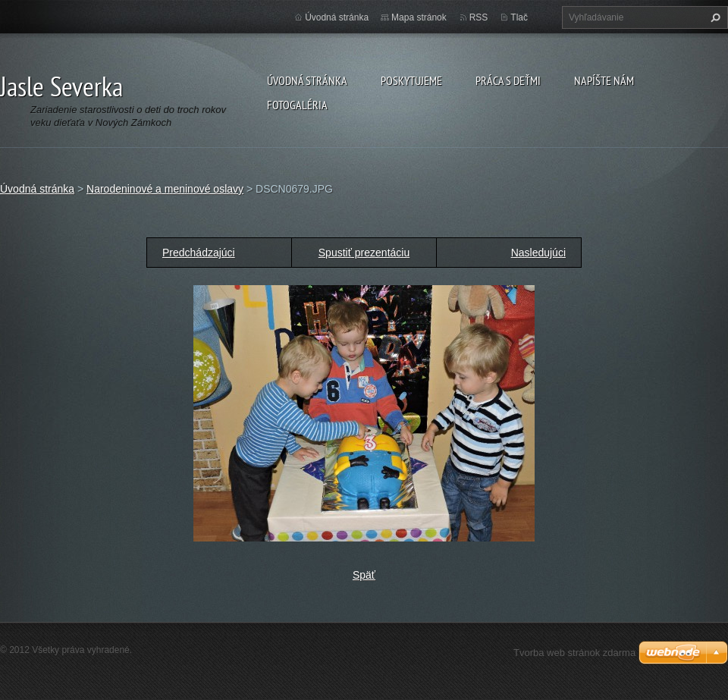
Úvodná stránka (307, 80)
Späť (364, 575)
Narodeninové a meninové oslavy (165, 189)
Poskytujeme (411, 80)
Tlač (519, 17)
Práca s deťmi (508, 80)
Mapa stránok (419, 17)
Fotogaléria (297, 105)
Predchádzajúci (199, 253)
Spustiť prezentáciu (364, 253)
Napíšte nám (604, 80)
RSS (479, 17)
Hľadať (714, 17)
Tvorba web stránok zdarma (574, 653)
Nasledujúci (538, 253)
